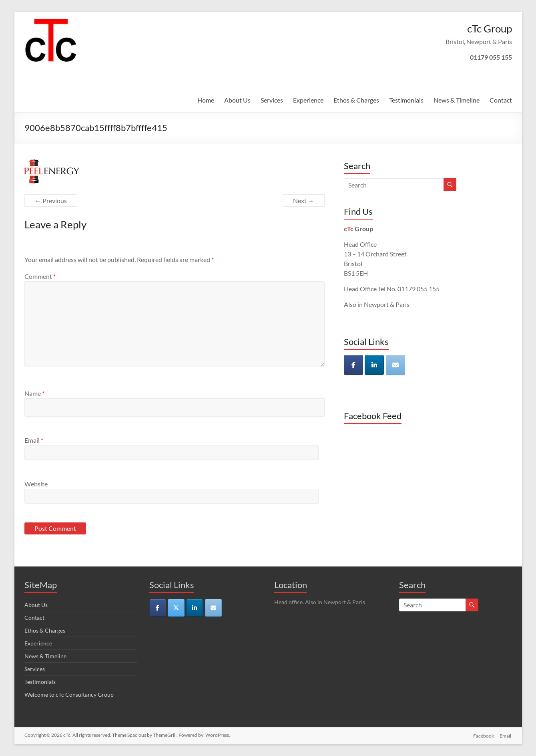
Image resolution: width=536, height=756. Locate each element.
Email (34, 440)
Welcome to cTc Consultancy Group (69, 695)
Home (206, 100)
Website (36, 484)
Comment (40, 276)
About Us (237, 100)
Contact (501, 100)
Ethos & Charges (356, 100)
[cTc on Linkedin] (374, 365)
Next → (304, 201)
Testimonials (406, 100)
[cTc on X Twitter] (176, 608)
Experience (308, 100)
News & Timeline (457, 100)
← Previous (51, 201)
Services (272, 100)
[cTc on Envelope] (395, 365)
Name (34, 393)
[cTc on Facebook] (353, 365)
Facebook (484, 735)
